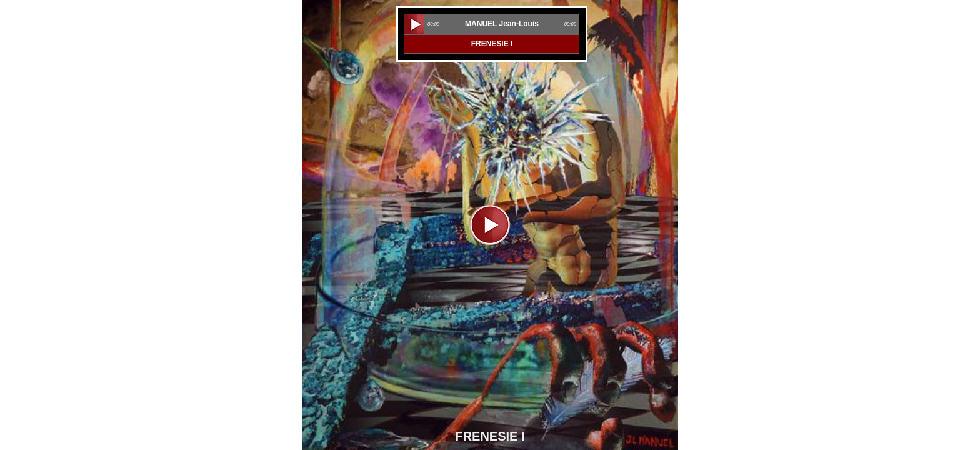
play (414, 24)
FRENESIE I (492, 44)
